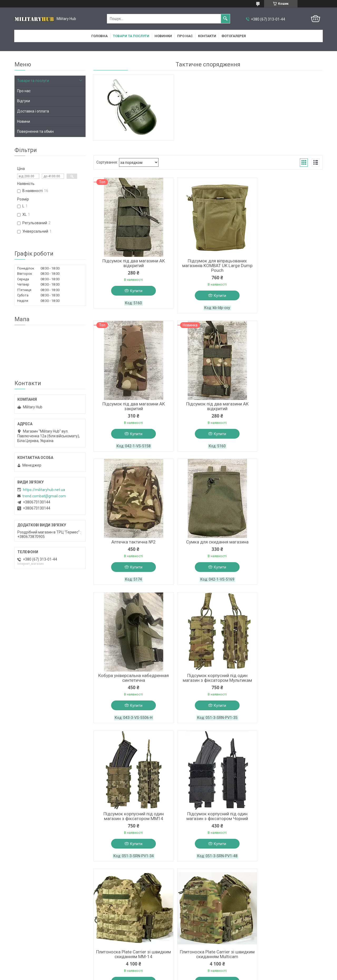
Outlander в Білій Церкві (192, 923)
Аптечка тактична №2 (208, 406)
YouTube (100, 937)
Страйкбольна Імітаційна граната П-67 (286, 825)
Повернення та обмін (35, 131)
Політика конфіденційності (199, 975)
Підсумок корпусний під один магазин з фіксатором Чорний (130, 686)
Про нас (185, 36)
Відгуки (24, 101)
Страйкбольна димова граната (208, 822)
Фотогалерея (234, 36)
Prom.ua (194, 966)
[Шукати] (225, 19)
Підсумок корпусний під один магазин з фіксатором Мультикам (208, 547)
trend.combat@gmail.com (44, 496)
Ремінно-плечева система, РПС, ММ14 (130, 825)
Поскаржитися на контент (157, 975)
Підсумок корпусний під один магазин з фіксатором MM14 (286, 547)
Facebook (101, 923)
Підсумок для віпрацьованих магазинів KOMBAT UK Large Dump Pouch (208, 267)
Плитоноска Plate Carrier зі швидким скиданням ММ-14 (208, 686)
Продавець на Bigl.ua (169, 970)
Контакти (207, 36)
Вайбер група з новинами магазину (123, 944)
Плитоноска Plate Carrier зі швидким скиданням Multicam (286, 686)
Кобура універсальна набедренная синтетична (130, 547)
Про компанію (26, 930)
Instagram (101, 930)
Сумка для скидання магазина (286, 406)
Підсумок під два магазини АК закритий (286, 264)
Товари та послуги (131, 36)
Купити (133, 292)
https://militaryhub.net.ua (44, 490)
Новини (24, 121)
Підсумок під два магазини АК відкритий (130, 264)
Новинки (163, 36)
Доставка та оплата (32, 944)
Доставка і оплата (33, 111)
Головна (100, 36)
